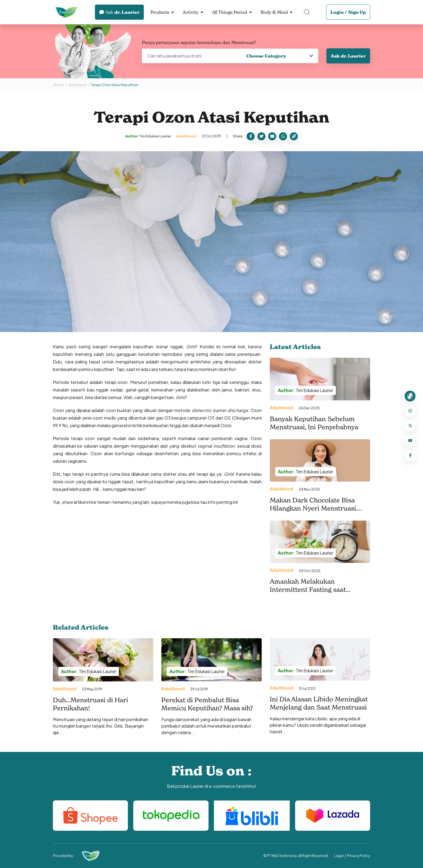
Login (337, 12)
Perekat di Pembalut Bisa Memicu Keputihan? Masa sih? (207, 704)
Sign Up (357, 12)
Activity (191, 12)
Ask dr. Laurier (348, 56)
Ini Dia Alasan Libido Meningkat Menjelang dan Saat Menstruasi (319, 703)
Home (58, 85)
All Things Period (230, 12)
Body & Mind (274, 12)
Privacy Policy (359, 856)
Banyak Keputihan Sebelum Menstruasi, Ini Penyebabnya (314, 423)
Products (160, 12)
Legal (339, 856)
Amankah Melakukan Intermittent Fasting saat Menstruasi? (308, 590)
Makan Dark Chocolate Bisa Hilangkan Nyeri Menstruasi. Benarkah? (314, 508)
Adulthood (77, 85)
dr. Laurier (119, 12)
